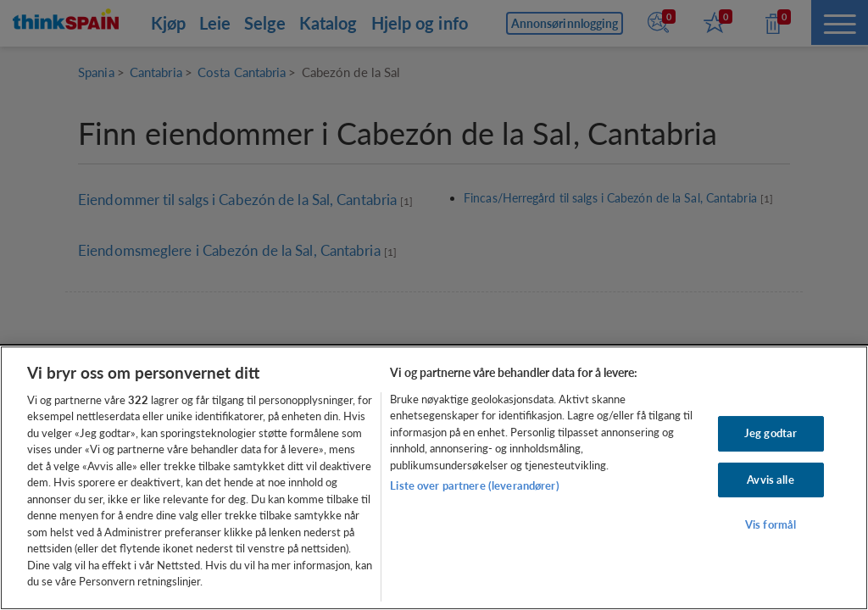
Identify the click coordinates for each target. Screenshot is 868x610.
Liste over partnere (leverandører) (474, 485)
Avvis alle (770, 480)
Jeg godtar (771, 433)
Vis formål (771, 524)
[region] (434, 478)
